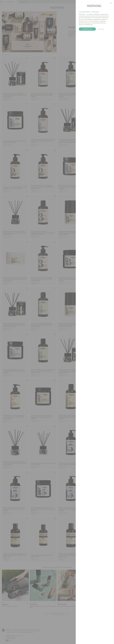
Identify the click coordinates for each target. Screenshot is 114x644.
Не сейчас (101, 29)
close (111, 3)
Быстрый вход (87, 29)
